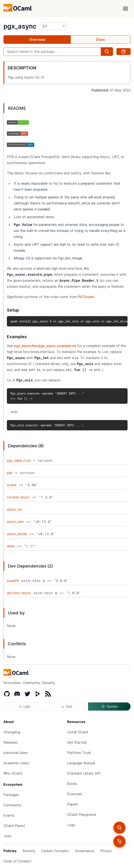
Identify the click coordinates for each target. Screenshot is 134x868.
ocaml (12, 485)
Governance (84, 851)
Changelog (12, 732)
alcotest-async (19, 593)
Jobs (7, 836)
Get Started (77, 742)
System (109, 707)
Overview (37, 40)
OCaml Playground (82, 815)
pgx (10, 473)
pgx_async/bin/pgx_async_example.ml (45, 346)
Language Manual (81, 763)
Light (25, 706)
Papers (73, 804)
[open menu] (125, 9)
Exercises (75, 794)
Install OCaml (78, 732)
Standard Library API (84, 773)
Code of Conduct (17, 861)
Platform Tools (79, 753)
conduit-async (18, 497)
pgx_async (20, 26)
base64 (13, 581)
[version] (54, 26)
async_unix (15, 522)
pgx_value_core (19, 460)
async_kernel (17, 534)
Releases (11, 742)
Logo (71, 825)
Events (9, 815)
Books (72, 784)
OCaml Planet (14, 826)
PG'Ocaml (86, 297)
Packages (11, 795)
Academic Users (16, 763)
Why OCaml (13, 773)
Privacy (106, 851)
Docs (100, 40)
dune (11, 546)
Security (29, 851)
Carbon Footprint (55, 851)
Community (12, 805)
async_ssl (14, 509)
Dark (67, 706)
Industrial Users (16, 753)
